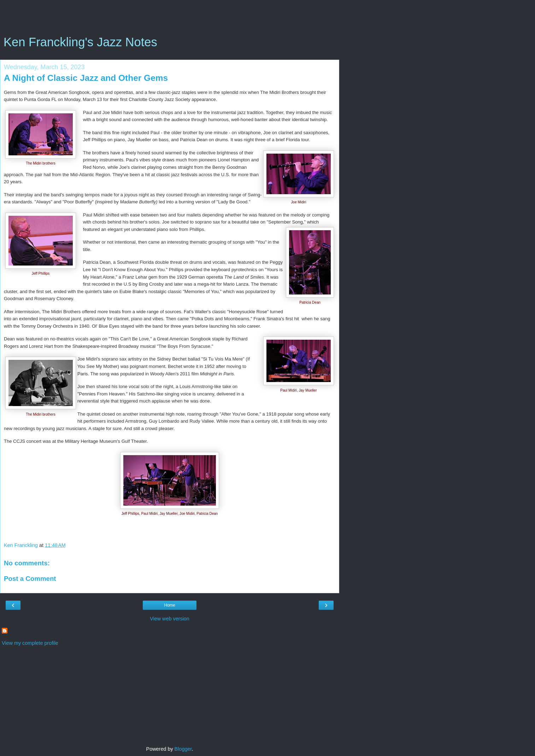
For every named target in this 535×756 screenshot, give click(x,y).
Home (170, 605)
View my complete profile (30, 643)
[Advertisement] (170, 19)
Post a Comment (30, 579)
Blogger (183, 749)
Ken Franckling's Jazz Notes (80, 42)
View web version (170, 619)
